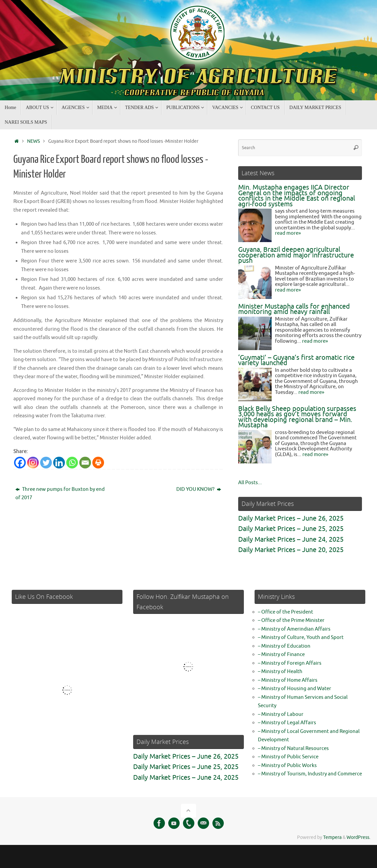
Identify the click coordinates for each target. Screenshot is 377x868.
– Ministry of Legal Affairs (287, 723)
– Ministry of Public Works (287, 766)
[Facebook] (20, 463)
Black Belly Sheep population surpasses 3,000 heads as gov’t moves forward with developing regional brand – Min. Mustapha (297, 417)
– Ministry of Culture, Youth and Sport (301, 637)
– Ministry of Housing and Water (295, 689)
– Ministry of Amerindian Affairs (294, 629)
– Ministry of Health (280, 672)
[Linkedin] (59, 463)
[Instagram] (33, 463)
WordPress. (358, 837)
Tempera (332, 837)
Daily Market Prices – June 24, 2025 (291, 539)
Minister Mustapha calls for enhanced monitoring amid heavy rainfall (294, 309)
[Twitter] (46, 463)
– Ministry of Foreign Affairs (290, 663)
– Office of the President (286, 612)
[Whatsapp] (72, 463)
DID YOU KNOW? (199, 489)
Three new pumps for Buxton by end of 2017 (60, 494)
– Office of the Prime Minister (291, 620)
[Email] (85, 463)
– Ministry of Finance (281, 655)
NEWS (33, 141)
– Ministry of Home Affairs (288, 680)
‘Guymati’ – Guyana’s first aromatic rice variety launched (296, 360)
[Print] (98, 463)
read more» (288, 233)
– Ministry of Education (284, 646)
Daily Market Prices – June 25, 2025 (291, 529)
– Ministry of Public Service (288, 757)
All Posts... (250, 483)
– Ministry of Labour (281, 714)
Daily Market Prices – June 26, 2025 (291, 518)
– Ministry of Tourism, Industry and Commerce (310, 774)
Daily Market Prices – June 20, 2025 (291, 550)
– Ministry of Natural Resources (293, 748)
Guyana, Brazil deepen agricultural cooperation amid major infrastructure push (296, 255)
